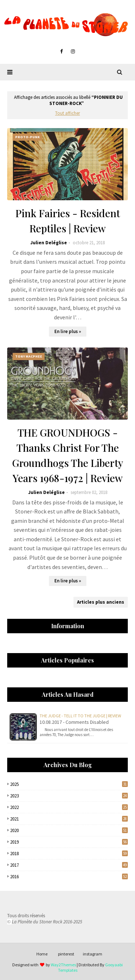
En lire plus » (68, 331)
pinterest (66, 954)
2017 (69, 865)
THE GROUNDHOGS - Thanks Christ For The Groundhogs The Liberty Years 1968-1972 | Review (68, 455)
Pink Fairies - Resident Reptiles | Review (68, 221)
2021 (69, 819)
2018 (69, 854)
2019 (69, 842)
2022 (69, 807)
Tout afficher (67, 113)
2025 (69, 784)
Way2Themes (63, 965)
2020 (69, 830)
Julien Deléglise (49, 243)
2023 (69, 796)
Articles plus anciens (101, 602)
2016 (69, 877)
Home (42, 954)
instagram (93, 954)
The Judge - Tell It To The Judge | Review (80, 716)
